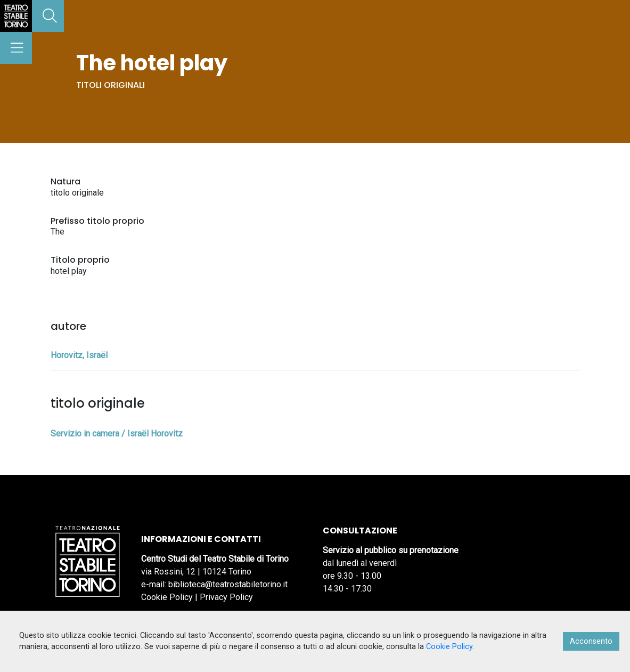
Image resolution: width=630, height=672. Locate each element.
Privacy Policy (226, 597)
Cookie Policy (167, 597)
